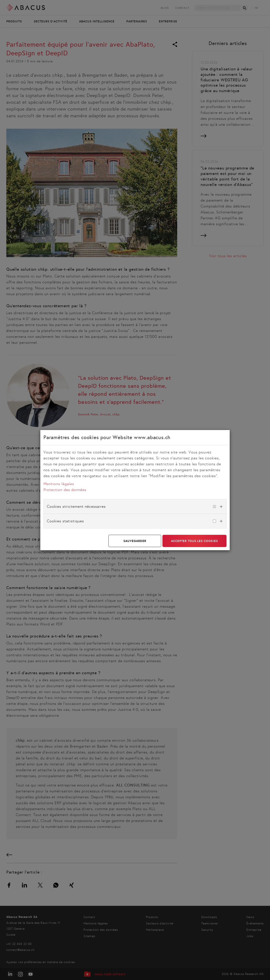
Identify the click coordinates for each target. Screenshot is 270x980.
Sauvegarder (135, 541)
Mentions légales (59, 484)
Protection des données (65, 490)
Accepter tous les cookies (194, 541)
